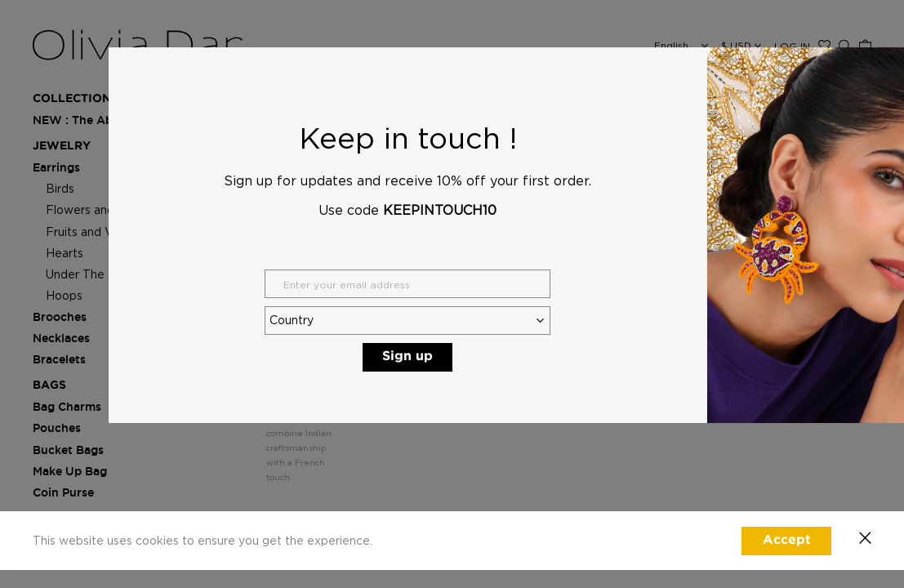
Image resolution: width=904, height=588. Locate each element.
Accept (787, 540)
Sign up (407, 356)
